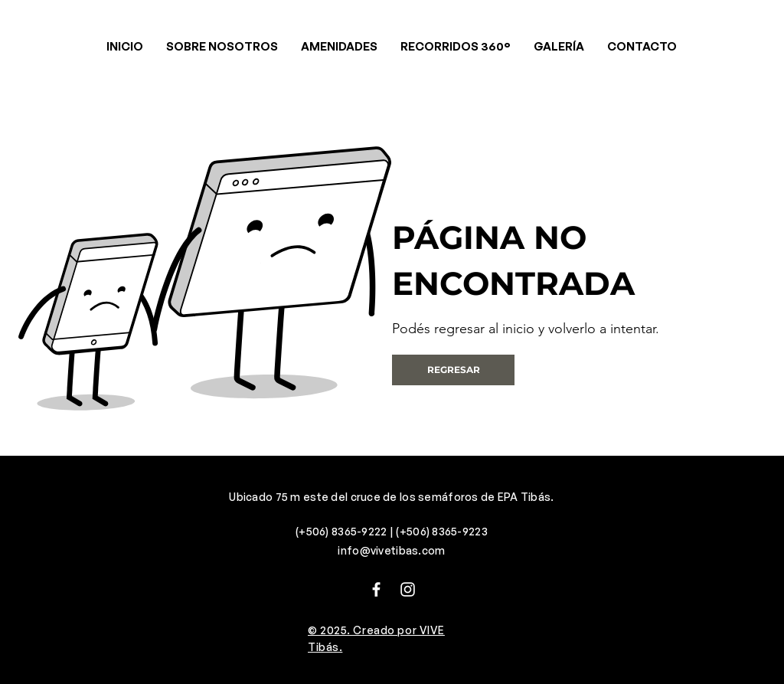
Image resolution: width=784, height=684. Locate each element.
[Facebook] (376, 589)
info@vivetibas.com (391, 550)
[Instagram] (408, 589)
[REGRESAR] (453, 370)
